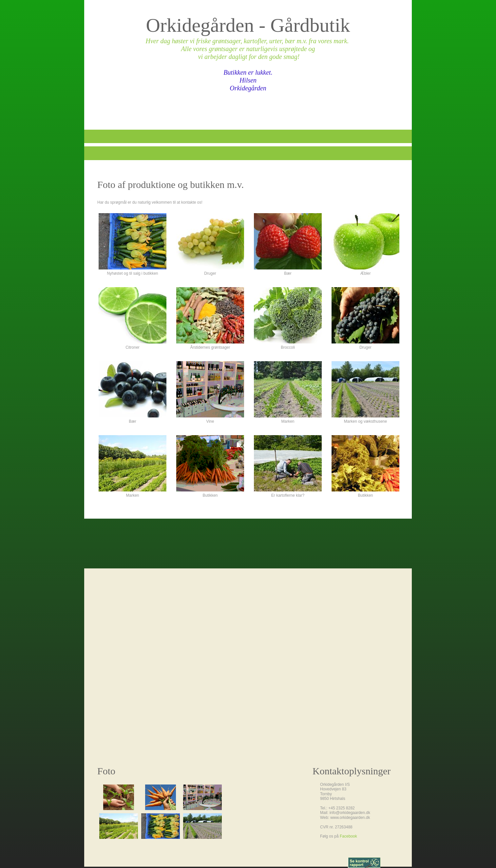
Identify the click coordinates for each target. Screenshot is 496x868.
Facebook (348, 836)
